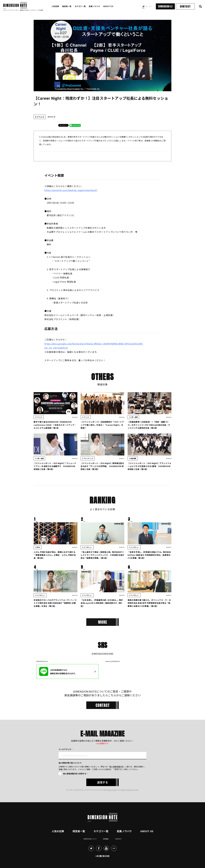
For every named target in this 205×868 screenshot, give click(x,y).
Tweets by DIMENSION (112, 661)
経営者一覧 (67, 6)
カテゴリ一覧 (80, 6)
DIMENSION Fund (42, 661)
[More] (102, 622)
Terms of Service (127, 790)
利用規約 (106, 839)
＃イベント (40, 117)
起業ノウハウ (94, 6)
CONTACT (185, 6)
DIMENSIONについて (90, 839)
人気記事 (55, 6)
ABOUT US (108, 6)
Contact (118, 839)
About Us (147, 831)
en (150, 6)
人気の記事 (58, 831)
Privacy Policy (112, 790)
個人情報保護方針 (116, 767)
